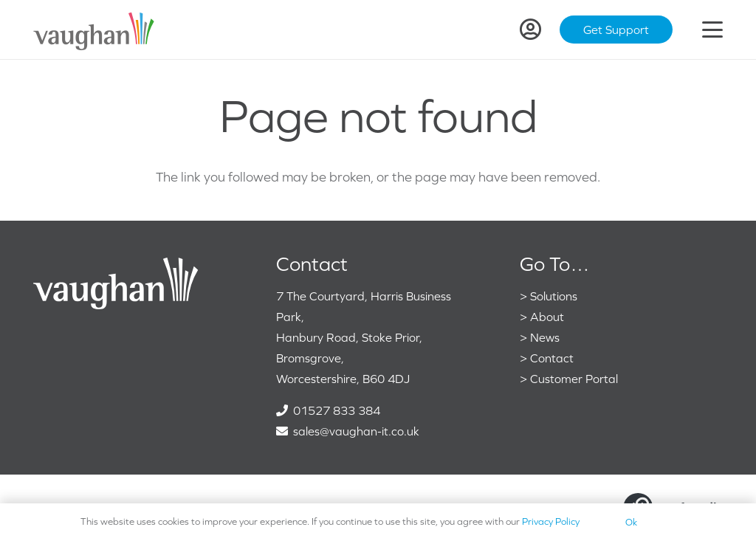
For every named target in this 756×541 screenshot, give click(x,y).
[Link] (530, 30)
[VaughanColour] (94, 30)
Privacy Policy (551, 521)
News (545, 337)
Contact (552, 358)
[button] (713, 30)
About (547, 317)
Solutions (554, 296)
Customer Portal (574, 379)
